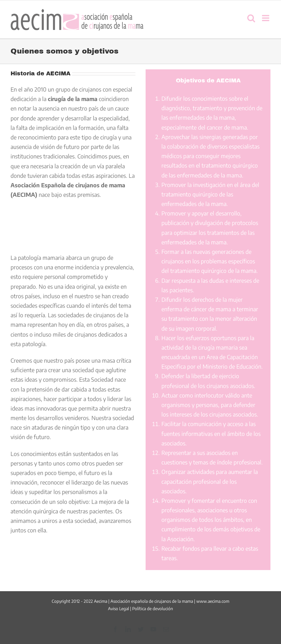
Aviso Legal (119, 609)
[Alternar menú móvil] (266, 18)
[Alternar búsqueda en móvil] (251, 18)
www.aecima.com (213, 601)
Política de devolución (153, 609)
